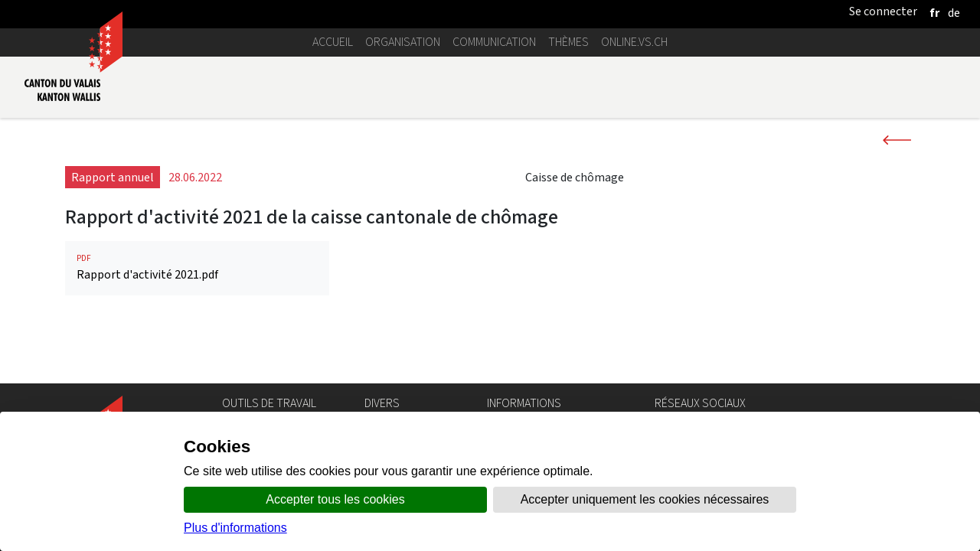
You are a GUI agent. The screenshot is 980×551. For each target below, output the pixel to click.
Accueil (333, 42)
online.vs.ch (634, 42)
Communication (494, 42)
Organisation (403, 42)
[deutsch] (954, 13)
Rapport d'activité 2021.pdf (197, 267)
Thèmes (568, 42)
